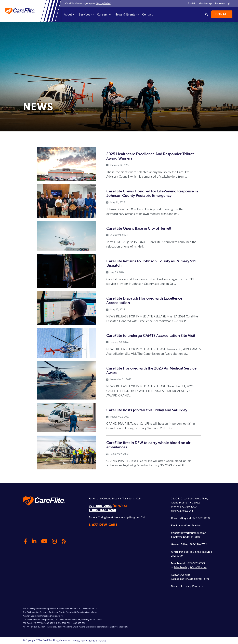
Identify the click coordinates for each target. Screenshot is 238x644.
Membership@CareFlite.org (190, 567)
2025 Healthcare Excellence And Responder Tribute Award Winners (150, 156)
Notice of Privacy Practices (187, 586)
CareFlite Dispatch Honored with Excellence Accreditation (144, 301)
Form (206, 579)
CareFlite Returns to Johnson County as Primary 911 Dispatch (151, 263)
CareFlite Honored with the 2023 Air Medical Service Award (151, 370)
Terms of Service (97, 640)
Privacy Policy (80, 640)
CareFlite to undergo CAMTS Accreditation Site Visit (151, 336)
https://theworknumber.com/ (188, 533)
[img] (67, 164)
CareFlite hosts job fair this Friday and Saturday (147, 410)
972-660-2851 (100, 506)
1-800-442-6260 (102, 510)
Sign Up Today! (103, 3)
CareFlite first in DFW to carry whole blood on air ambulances (148, 445)
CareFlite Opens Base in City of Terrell (139, 228)
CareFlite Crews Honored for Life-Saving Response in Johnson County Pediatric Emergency (152, 193)
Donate (222, 14)
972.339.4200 (188, 506)
